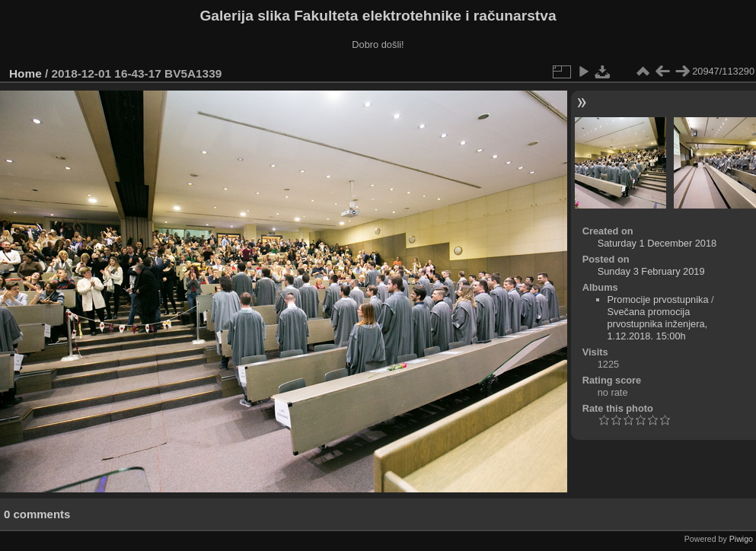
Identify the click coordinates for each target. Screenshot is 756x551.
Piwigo (741, 539)
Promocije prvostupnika (658, 299)
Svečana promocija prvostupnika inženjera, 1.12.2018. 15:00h (658, 324)
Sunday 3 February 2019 (651, 271)
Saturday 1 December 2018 (657, 243)
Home (26, 73)
